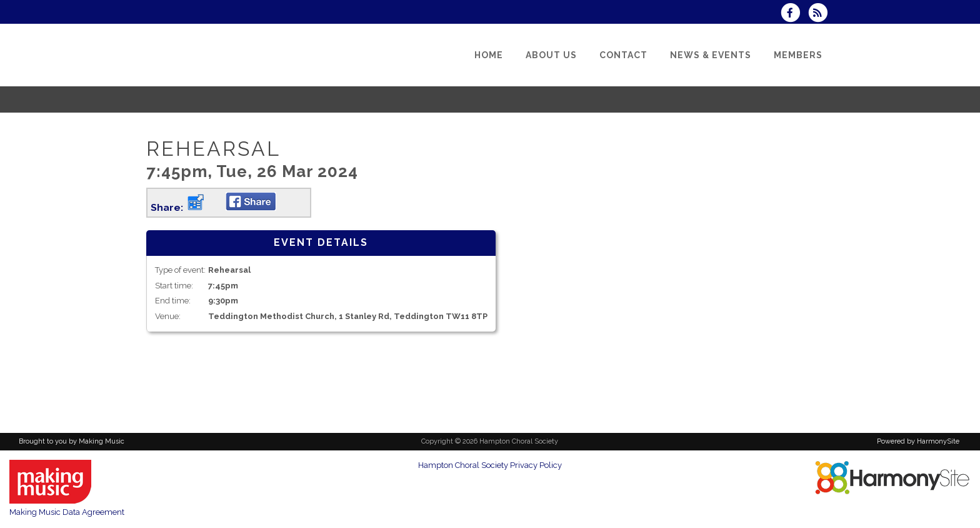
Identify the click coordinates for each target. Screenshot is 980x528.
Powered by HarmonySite (918, 441)
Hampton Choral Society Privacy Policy (490, 465)
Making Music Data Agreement (67, 512)
